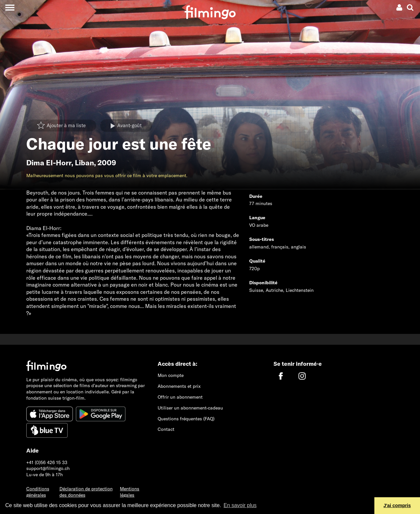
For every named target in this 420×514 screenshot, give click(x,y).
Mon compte (171, 375)
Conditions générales (38, 492)
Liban (84, 163)
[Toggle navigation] (10, 7)
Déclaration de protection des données (86, 492)
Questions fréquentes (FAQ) (186, 419)
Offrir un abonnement (180, 397)
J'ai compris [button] (397, 505)
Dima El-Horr (49, 163)
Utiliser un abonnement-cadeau (190, 408)
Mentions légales (130, 492)
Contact (166, 429)
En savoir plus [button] (240, 505)
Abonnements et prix (179, 386)
